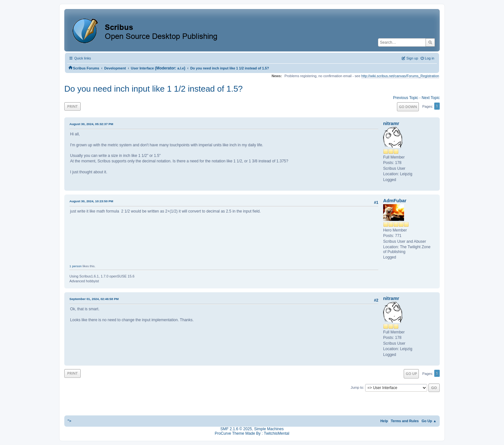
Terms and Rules (405, 421)
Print (72, 106)
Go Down (408, 107)
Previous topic (406, 98)
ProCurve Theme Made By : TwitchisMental (252, 433)
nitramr (391, 123)
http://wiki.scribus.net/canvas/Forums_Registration (400, 76)
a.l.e (181, 68)
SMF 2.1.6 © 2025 (236, 429)
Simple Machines (269, 429)
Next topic (431, 98)
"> (69, 421)
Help (384, 421)
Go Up (411, 373)
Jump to (357, 387)
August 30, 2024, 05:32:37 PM (91, 124)
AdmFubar (395, 201)
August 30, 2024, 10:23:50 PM (91, 201)
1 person (76, 266)
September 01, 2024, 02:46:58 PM (94, 299)
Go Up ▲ (429, 421)
